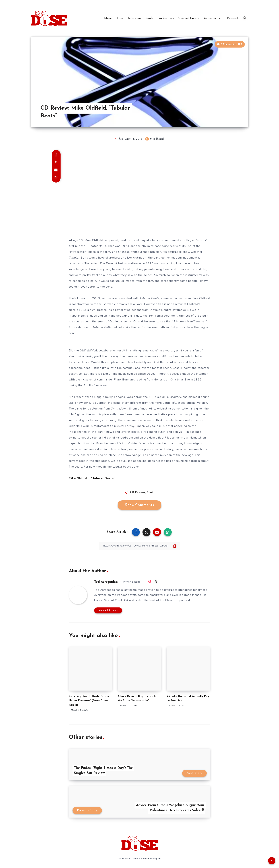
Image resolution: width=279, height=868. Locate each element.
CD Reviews (138, 493)
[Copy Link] (140, 546)
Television (134, 18)
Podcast (233, 18)
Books (150, 18)
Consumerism (213, 18)
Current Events (189, 18)
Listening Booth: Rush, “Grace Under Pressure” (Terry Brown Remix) (89, 701)
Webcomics (166, 18)
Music (108, 18)
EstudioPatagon (152, 859)
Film (120, 18)
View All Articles (108, 610)
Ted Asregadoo (106, 582)
